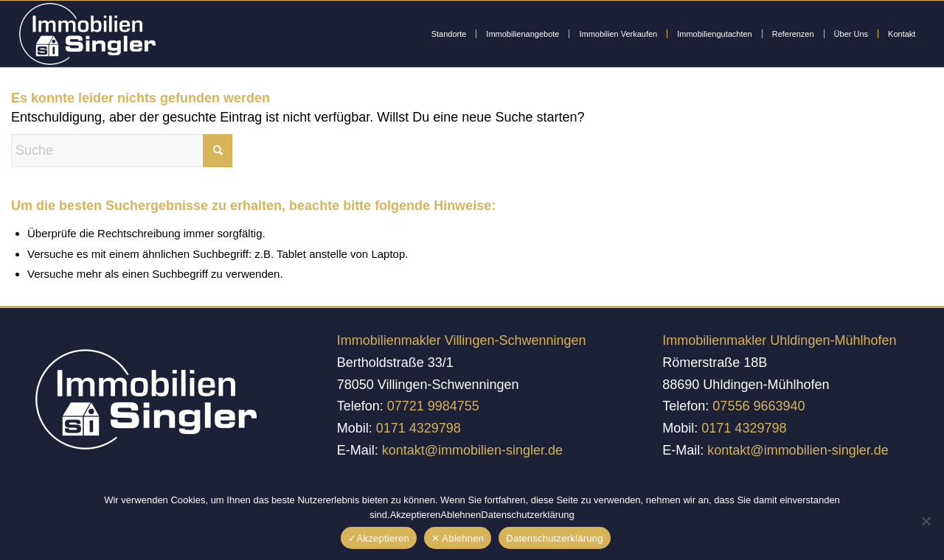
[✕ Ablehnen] (926, 521)
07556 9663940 (759, 406)
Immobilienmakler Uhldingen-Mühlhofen (779, 340)
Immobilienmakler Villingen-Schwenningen (462, 340)
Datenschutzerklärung (554, 538)
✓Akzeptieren (379, 538)
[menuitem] (449, 34)
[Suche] (122, 151)
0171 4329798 (419, 428)
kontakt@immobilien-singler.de (472, 450)
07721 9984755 (433, 406)
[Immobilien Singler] (87, 34)
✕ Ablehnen (458, 538)
